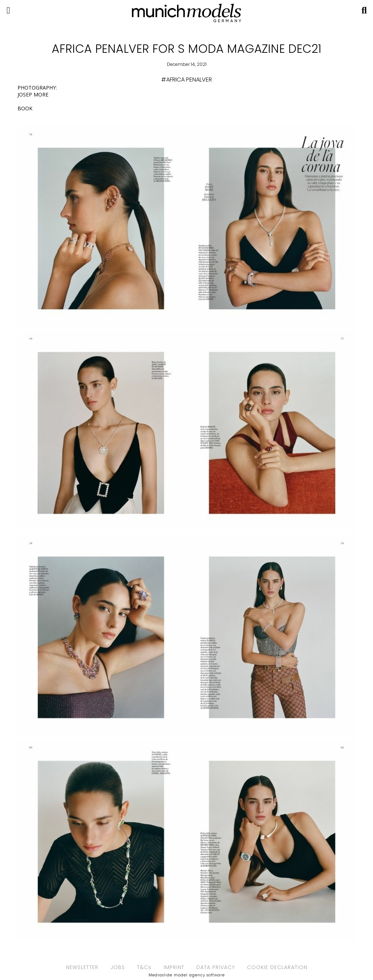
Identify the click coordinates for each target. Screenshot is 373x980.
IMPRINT (174, 967)
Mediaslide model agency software (187, 975)
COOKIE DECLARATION (277, 967)
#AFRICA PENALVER (186, 80)
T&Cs (144, 967)
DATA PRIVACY (216, 967)
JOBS (118, 967)
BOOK (25, 108)
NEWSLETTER (82, 967)
